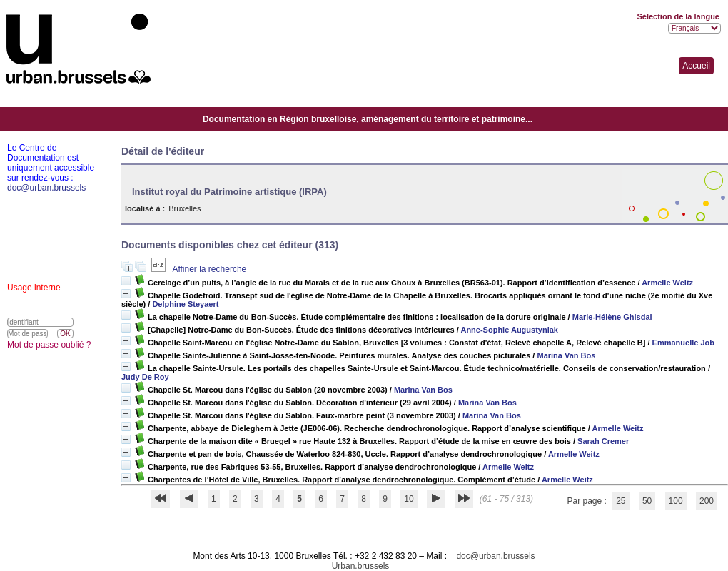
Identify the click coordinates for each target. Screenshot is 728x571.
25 (621, 501)
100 (676, 501)
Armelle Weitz (667, 283)
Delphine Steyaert (185, 304)
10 (409, 499)
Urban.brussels (361, 566)
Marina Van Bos (566, 355)
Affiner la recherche (209, 269)
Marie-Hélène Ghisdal (612, 317)
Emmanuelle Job (683, 343)
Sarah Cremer (603, 441)
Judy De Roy (145, 377)
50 (647, 501)
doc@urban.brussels (495, 556)
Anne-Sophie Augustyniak (509, 330)
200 (707, 501)
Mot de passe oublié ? (49, 345)
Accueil (696, 66)
